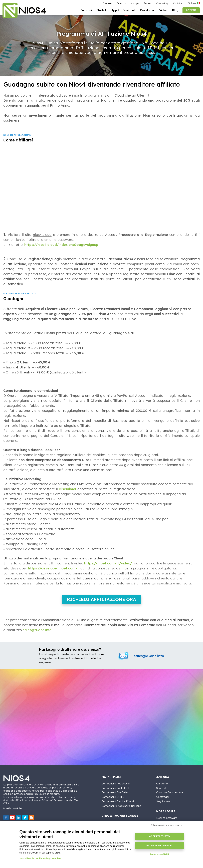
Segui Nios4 (163, 804)
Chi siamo (162, 786)
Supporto (162, 790)
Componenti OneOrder (115, 795)
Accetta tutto (159, 836)
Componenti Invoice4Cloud (118, 804)
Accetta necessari (159, 845)
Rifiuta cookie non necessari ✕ (167, 825)
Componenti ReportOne (116, 786)
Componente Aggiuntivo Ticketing (121, 808)
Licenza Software (167, 820)
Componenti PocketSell (115, 790)
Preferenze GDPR (159, 854)
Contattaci (162, 799)
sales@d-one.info (37, 632)
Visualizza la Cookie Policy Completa (41, 858)
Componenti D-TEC (113, 799)
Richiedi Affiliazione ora (101, 602)
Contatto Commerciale (170, 795)
